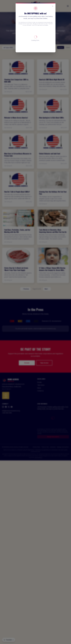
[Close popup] (53, 6)
